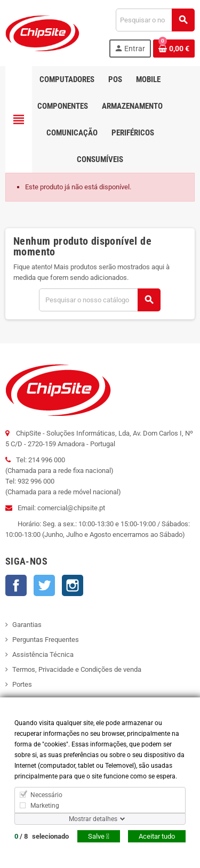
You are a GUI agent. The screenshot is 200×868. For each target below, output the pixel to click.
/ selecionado (42, 836)
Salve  (99, 836)
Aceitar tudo (157, 836)
